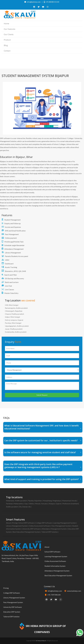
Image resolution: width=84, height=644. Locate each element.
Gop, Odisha (29, 504)
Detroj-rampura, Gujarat (14, 320)
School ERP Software (27, 523)
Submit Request (42, 395)
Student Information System (55, 566)
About (9, 523)
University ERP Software (31, 529)
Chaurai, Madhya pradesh (14, 314)
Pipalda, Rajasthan (35, 501)
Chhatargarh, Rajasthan (14, 311)
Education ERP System (12, 612)
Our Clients (9, 34)
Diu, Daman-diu (25, 507)
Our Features (10, 29)
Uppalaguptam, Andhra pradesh (17, 326)
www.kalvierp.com (74, 591)
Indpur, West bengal (12, 317)
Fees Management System (61, 526)
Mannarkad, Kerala (69, 501)
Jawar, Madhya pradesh (14, 329)
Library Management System (17, 526)
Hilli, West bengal (12, 305)
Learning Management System (65, 523)
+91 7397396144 (54, 595)
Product (7, 40)
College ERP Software (44, 523)
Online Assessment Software (40, 526)
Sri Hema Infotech (41, 641)
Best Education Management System (27, 532)
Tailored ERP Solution (50, 532)
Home (6, 24)
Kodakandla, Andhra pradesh (16, 332)
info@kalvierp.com (55, 591)
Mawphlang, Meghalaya (52, 501)
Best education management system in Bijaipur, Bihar (66, 62)
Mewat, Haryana (41, 504)
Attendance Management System (54, 529)
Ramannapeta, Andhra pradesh (16, 308)
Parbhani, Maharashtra (15, 504)
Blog (6, 45)
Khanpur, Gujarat (55, 504)
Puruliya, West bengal (13, 323)
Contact (7, 51)
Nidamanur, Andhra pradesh (17, 501)
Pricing (15, 523)
